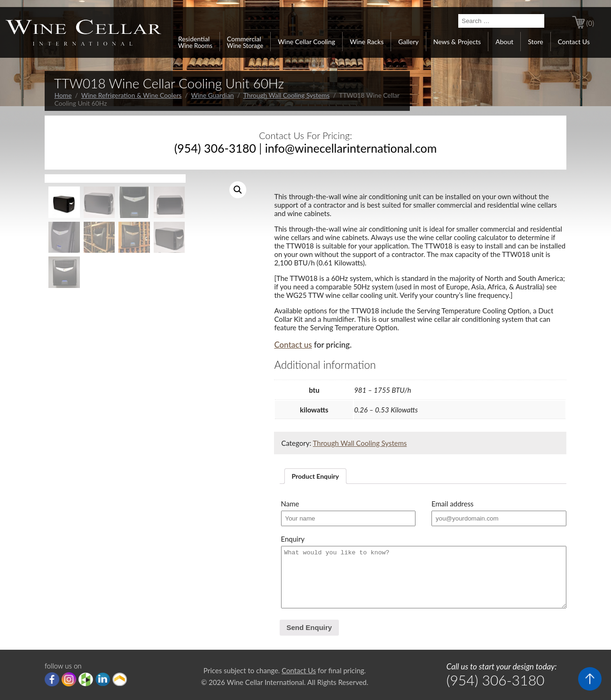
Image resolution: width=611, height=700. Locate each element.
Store (535, 42)
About (504, 42)
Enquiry (293, 539)
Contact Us (574, 42)
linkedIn (103, 679)
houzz (86, 679)
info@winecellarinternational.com (351, 148)
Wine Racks (367, 42)
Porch (120, 679)
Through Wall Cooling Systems (286, 95)
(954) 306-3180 (215, 148)
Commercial (245, 42)
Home (63, 95)
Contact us (293, 345)
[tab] (316, 476)
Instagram (69, 679)
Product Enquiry (316, 476)
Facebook (52, 679)
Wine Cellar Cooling (306, 42)
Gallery (408, 42)
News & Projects (457, 42)
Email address (453, 504)
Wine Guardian (213, 95)
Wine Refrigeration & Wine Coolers (132, 95)
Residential (195, 42)
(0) (590, 23)
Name (290, 504)
